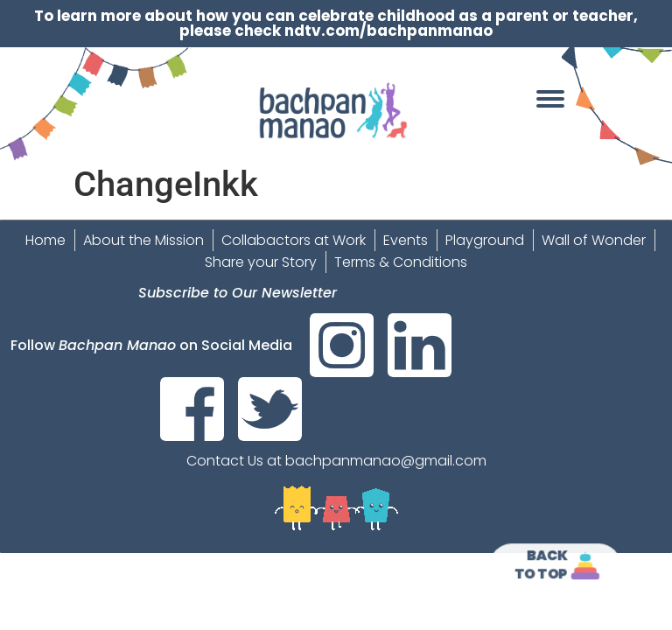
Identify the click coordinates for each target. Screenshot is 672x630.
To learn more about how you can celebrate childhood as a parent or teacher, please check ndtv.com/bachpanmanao (336, 23)
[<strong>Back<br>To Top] (586, 566)
